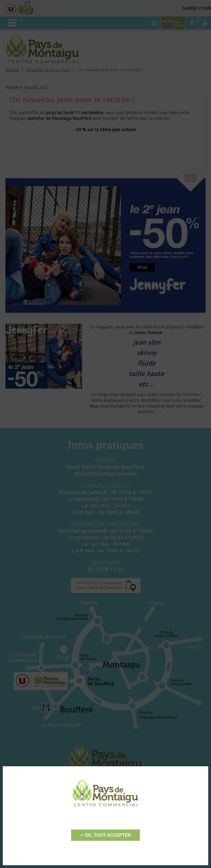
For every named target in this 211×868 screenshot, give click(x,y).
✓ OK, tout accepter (105, 835)
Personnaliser (105, 851)
